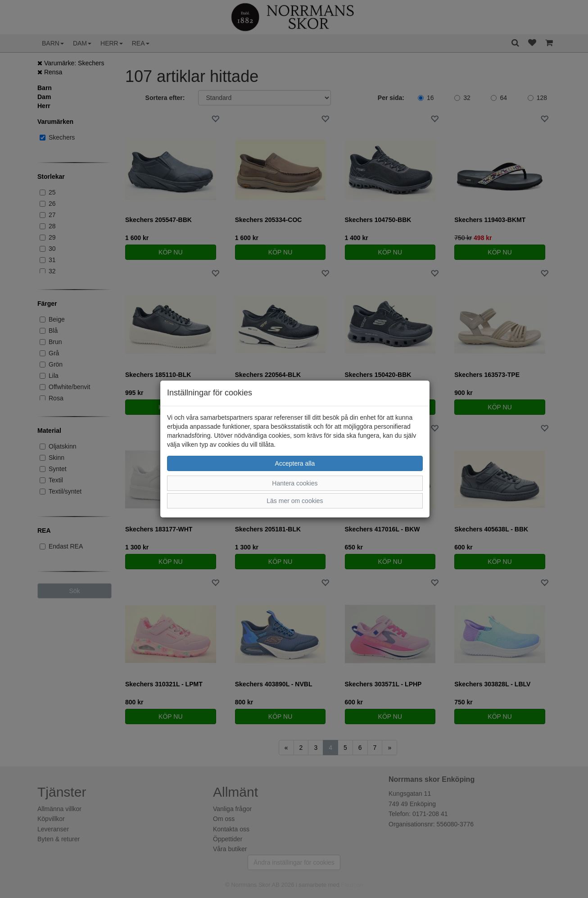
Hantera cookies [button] (295, 483)
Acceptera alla (295, 463)
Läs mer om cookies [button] (295, 501)
